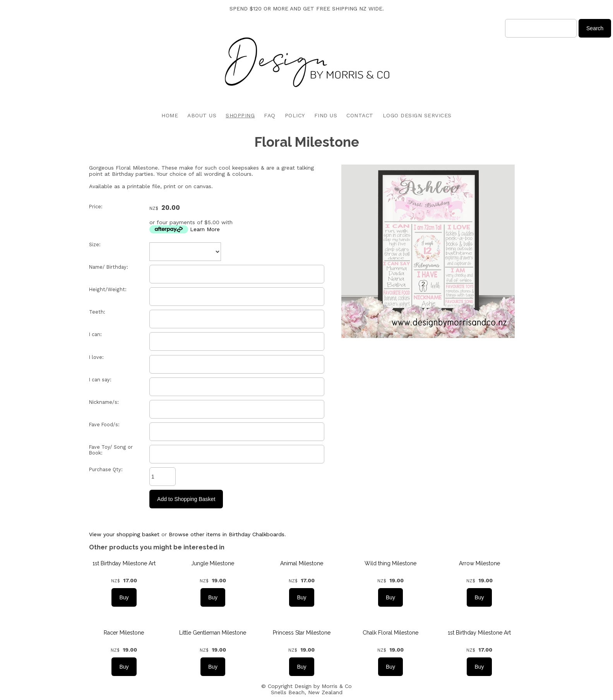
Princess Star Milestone (302, 633)
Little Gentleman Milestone (213, 633)
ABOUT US (202, 115)
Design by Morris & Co (323, 686)
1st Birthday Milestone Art (124, 563)
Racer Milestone (124, 633)
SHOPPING (240, 115)
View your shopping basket (124, 534)
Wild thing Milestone (390, 563)
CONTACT (360, 115)
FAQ (270, 115)
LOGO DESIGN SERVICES (417, 115)
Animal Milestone (302, 563)
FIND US (326, 115)
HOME (170, 115)
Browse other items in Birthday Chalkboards (227, 534)
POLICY (295, 115)
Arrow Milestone (479, 563)
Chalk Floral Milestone (390, 633)
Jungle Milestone (213, 563)
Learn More (205, 229)
